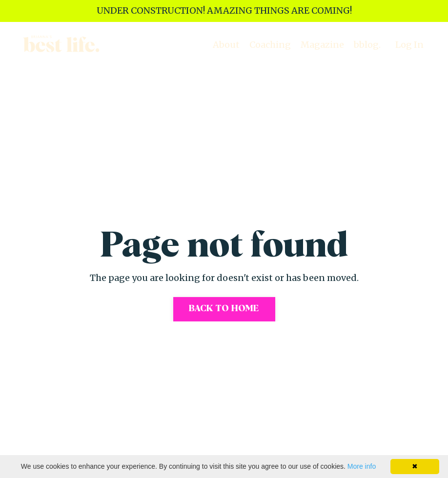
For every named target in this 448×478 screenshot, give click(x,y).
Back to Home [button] (224, 309)
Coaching (270, 45)
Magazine (322, 45)
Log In (409, 45)
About (226, 45)
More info (362, 466)
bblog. (367, 45)
